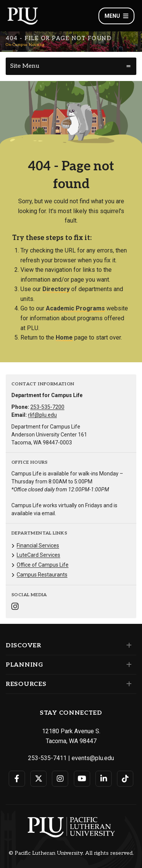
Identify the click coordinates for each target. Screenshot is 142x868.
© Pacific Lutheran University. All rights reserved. (71, 853)
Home (64, 337)
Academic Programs (75, 308)
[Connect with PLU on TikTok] (125, 779)
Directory (56, 289)
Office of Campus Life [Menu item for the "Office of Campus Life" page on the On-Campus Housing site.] (43, 565)
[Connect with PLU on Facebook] (17, 779)
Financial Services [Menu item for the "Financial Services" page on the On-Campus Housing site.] (38, 545)
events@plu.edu (93, 758)
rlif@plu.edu (42, 415)
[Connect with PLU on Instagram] (60, 779)
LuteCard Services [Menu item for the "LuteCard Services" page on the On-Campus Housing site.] (38, 555)
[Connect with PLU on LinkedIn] (104, 779)
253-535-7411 (47, 758)
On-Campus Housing (25, 45)
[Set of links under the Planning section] (127, 665)
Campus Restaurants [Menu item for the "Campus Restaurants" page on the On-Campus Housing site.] (42, 575)
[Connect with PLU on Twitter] (38, 779)
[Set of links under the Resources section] (127, 684)
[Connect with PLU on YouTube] (82, 779)
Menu (116, 16)
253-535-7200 (47, 407)
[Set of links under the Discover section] (127, 645)
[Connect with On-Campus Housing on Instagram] (15, 607)
